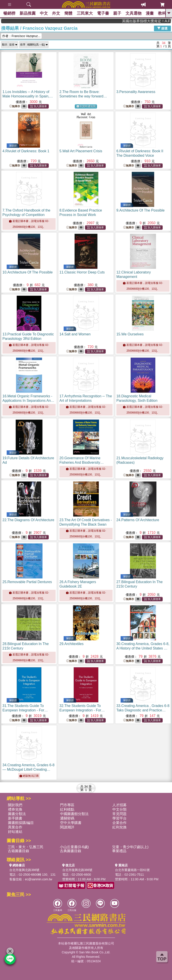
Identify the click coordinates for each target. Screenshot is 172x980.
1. (28, 96)
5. (81, 151)
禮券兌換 (15, 809)
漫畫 (152, 13)
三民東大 (86, 13)
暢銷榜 (9, 13)
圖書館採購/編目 (21, 823)
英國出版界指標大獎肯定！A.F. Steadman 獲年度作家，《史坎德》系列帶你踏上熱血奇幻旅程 (155, 21)
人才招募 (119, 805)
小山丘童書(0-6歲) (74, 847)
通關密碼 (67, 818)
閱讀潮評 (67, 827)
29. (72, 644)
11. (82, 272)
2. (83, 96)
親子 (119, 13)
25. (27, 582)
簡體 (69, 13)
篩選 (162, 28)
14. (75, 334)
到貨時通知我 (86, 106)
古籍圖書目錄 (18, 851)
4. (26, 151)
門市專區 (67, 805)
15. (130, 334)
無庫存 (15, 106)
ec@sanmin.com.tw (38, 879)
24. (138, 520)
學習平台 (119, 818)
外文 (57, 13)
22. (28, 520)
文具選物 (135, 13)
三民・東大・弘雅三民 (26, 847)
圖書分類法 (17, 814)
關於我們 (15, 805)
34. (28, 769)
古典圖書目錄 (71, 851)
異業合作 (15, 827)
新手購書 (15, 818)
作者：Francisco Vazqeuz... (21, 36)
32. (82, 710)
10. (28, 272)
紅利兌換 (119, 827)
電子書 (104, 13)
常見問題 (119, 814)
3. (136, 92)
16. (28, 401)
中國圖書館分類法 (74, 814)
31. (25, 710)
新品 (28, 13)
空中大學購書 (71, 823)
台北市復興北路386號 (24, 870)
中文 (44, 13)
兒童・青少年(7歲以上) (130, 847)
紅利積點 (67, 809)
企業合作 (119, 823)
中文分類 (119, 809)
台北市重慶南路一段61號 (132, 870)
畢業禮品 (119, 851)
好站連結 (15, 832)
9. (141, 210)
